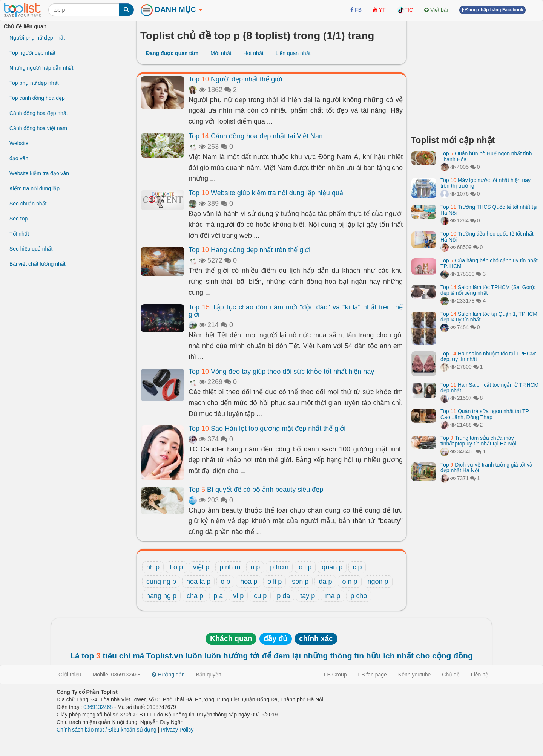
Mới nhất (221, 53)
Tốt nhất (19, 234)
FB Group (335, 675)
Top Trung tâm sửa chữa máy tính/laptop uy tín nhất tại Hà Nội (478, 441)
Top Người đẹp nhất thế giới (235, 79)
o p (225, 582)
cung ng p (161, 582)
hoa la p (198, 582)
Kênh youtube (414, 675)
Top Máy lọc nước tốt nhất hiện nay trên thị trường (485, 183)
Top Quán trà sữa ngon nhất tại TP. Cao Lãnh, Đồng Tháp (485, 414)
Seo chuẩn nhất (28, 204)
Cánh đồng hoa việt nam (38, 128)
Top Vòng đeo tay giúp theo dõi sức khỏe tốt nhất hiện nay (281, 372)
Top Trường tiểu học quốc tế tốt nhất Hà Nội (487, 236)
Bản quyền (209, 675)
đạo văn (19, 158)
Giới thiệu (70, 675)
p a (218, 596)
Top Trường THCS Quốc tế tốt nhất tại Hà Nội (489, 210)
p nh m (230, 567)
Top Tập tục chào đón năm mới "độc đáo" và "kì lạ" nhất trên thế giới (296, 311)
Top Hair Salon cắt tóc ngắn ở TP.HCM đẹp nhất (489, 388)
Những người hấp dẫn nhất (41, 68)
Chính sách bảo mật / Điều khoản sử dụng (107, 730)
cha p (195, 596)
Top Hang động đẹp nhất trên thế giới (249, 250)
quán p (332, 567)
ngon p (378, 582)
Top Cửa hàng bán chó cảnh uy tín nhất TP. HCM (489, 263)
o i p (305, 567)
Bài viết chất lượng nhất (38, 264)
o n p (350, 582)
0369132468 (98, 707)
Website (19, 143)
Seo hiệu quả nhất (31, 249)
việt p (201, 567)
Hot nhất (253, 53)
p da (283, 596)
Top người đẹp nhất (32, 53)
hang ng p (161, 596)
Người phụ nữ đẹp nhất (37, 38)
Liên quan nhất (293, 53)
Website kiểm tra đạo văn (39, 173)
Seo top (18, 219)
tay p (308, 596)
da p (325, 582)
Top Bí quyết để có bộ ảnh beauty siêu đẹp (256, 490)
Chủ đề (451, 675)
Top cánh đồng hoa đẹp (37, 98)
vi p (238, 596)
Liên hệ (480, 675)
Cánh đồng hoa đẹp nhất (39, 113)
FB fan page (373, 675)
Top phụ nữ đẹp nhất (34, 83)
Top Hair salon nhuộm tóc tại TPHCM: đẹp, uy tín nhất (489, 356)
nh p (153, 567)
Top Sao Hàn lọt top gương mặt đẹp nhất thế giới (267, 429)
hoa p (249, 582)
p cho (359, 596)
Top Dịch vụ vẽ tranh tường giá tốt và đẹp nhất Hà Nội (486, 468)
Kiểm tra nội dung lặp (35, 188)
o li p (275, 582)
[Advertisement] (475, 75)
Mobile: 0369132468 (117, 675)
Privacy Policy (177, 730)
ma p (333, 596)
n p (255, 567)
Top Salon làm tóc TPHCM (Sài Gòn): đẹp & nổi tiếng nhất (488, 290)
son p (300, 582)
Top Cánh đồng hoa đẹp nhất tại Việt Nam (257, 136)
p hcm (279, 567)
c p (357, 567)
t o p (176, 567)
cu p (260, 596)
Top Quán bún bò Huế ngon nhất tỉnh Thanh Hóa (486, 156)
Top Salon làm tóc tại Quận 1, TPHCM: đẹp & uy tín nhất (490, 317)
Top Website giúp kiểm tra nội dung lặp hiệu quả (266, 193)
